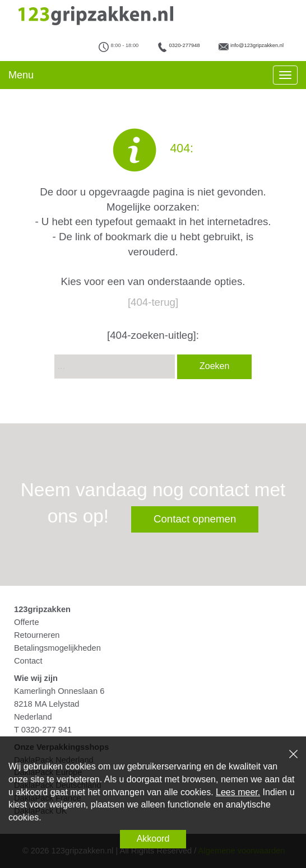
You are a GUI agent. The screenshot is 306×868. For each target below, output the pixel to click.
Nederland (33, 717)
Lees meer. (238, 792)
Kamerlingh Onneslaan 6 (59, 691)
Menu (21, 75)
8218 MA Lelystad (47, 704)
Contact (28, 661)
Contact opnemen (195, 519)
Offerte (27, 622)
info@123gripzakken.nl (257, 45)
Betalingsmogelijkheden (57, 648)
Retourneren (37, 635)
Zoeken (214, 366)
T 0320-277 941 (43, 730)
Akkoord (153, 839)
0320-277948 (185, 45)
